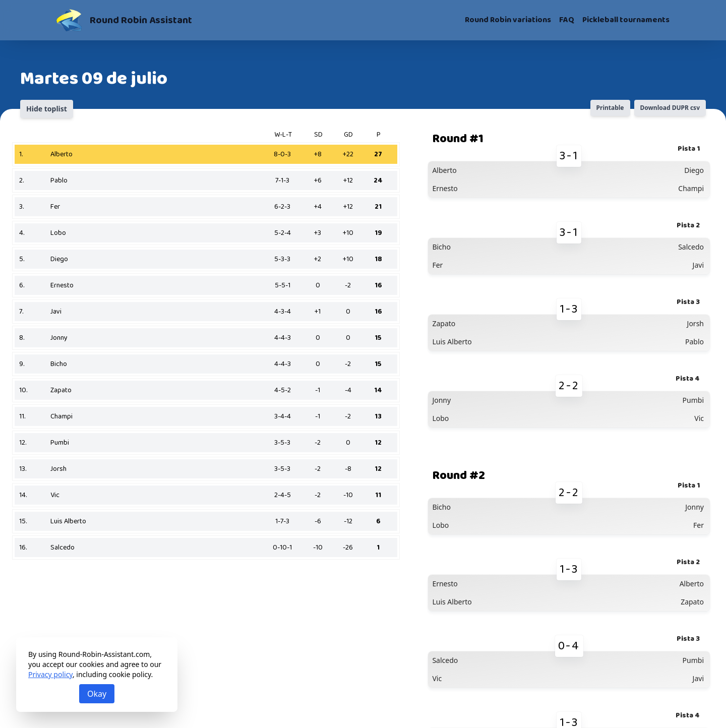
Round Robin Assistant (141, 20)
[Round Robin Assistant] (69, 20)
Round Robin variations (508, 20)
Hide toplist (47, 109)
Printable (610, 108)
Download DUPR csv (670, 108)
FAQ (567, 20)
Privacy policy (50, 674)
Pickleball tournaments (626, 20)
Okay (97, 694)
